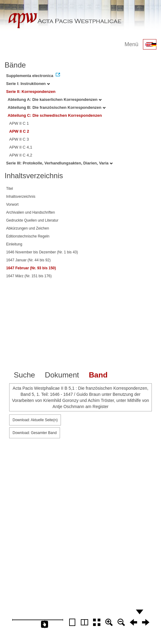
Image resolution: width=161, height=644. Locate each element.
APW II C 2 (19, 131)
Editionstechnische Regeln (28, 236)
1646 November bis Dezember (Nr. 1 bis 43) (42, 252)
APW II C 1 (19, 123)
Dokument (62, 375)
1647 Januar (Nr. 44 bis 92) (28, 260)
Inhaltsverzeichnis (21, 197)
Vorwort (12, 204)
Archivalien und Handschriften (30, 212)
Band (98, 375)
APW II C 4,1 (21, 147)
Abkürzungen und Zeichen (28, 228)
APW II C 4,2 (21, 155)
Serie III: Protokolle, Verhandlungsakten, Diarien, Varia (59, 163)
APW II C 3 (19, 139)
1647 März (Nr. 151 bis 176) (29, 276)
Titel (9, 189)
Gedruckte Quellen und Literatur (32, 220)
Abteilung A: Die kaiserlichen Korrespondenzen (55, 99)
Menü (131, 44)
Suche (24, 375)
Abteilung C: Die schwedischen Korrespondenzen (55, 115)
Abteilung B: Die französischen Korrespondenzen (57, 107)
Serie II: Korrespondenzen (31, 92)
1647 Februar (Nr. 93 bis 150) (31, 268)
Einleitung (14, 244)
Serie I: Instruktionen (28, 84)
